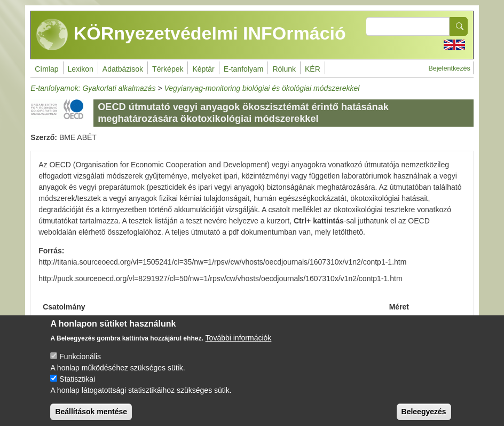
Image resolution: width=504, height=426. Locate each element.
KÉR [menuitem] (313, 69)
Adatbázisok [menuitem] (123, 69)
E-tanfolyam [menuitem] (244, 69)
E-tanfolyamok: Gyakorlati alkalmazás (93, 88)
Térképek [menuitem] (168, 69)
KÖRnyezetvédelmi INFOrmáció (191, 35)
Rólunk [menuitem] (284, 69)
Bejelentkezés (449, 68)
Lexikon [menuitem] (81, 69)
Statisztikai (77, 388)
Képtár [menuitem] (203, 69)
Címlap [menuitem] (46, 69)
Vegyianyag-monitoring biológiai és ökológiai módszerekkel (262, 88)
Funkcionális (80, 365)
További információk (239, 346)
